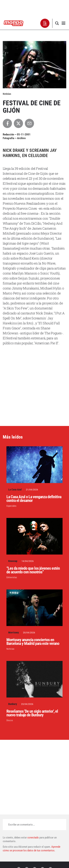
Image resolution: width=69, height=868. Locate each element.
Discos (10, 720)
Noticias (10, 649)
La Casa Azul (15, 490)
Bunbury (13, 704)
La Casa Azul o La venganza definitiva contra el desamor (34, 499)
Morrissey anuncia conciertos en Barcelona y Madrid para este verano (33, 642)
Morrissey (14, 632)
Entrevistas (12, 577)
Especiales (11, 506)
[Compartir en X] (18, 123)
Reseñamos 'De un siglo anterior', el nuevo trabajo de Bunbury (32, 713)
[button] (45, 23)
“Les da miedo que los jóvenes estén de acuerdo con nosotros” (33, 570)
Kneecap (13, 561)
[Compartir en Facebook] (7, 123)
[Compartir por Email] (29, 123)
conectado (33, 838)
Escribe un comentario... (22, 825)
